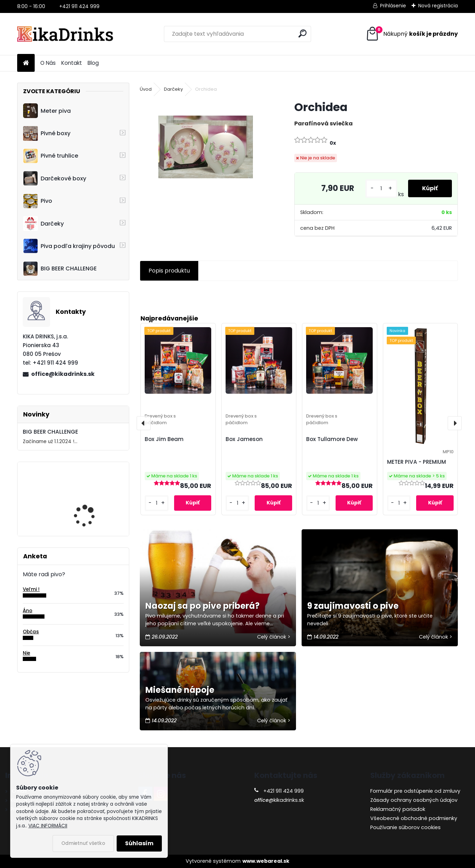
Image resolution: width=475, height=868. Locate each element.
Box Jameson (244, 439)
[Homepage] (26, 63)
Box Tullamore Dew (332, 439)
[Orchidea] (206, 147)
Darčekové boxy (55, 178)
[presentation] (144, 423)
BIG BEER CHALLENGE (60, 269)
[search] (302, 33)
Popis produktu (169, 271)
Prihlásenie (393, 6)
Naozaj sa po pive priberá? (202, 606)
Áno (27, 611)
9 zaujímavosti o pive (353, 606)
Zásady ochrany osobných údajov (414, 800)
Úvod (146, 89)
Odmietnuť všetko (83, 843)
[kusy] (381, 189)
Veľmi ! (31, 589)
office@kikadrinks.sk (63, 374)
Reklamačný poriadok (398, 809)
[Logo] (65, 34)
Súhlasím (139, 843)
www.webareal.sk (266, 861)
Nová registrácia (438, 6)
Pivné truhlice (51, 156)
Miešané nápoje (180, 690)
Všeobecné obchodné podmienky (414, 818)
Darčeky (43, 223)
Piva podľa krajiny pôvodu (69, 246)
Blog (93, 63)
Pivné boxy (47, 133)
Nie (26, 653)
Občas (31, 632)
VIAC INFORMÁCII (48, 826)
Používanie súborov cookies (405, 827)
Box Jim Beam (164, 439)
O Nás (48, 63)
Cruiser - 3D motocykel (92, 493)
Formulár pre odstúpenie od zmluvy (415, 791)
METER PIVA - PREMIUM (417, 462)
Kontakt (72, 63)
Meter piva (47, 111)
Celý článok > (274, 637)
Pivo (38, 201)
